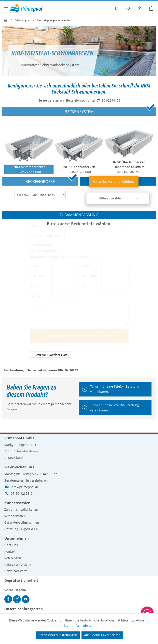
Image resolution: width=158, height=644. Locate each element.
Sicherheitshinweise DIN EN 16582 (53, 370)
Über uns (11, 545)
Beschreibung (14, 370)
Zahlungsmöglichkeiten (21, 509)
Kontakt (10, 551)
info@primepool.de (25, 487)
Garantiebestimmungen (22, 522)
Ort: (84, 286)
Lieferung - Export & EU (21, 529)
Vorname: (38, 276)
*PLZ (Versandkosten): (47, 236)
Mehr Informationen (79, 625)
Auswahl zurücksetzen (52, 354)
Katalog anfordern (18, 564)
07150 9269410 (22, 493)
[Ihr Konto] (140, 8)
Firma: (36, 295)
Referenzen (13, 558)
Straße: (36, 286)
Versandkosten (15, 516)
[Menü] (6, 9)
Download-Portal (16, 571)
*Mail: (36, 266)
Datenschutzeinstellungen (58, 635)
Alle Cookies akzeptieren (102, 635)
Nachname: (90, 276)
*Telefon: (88, 266)
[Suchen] (116, 8)
